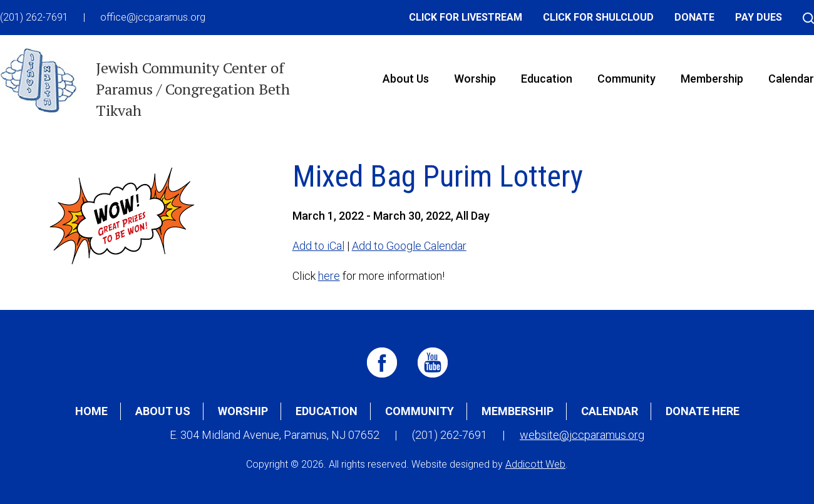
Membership (712, 79)
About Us (406, 79)
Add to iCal (318, 246)
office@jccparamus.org (153, 17)
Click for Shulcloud (598, 17)
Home (91, 411)
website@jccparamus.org (582, 435)
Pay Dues (759, 17)
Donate (694, 17)
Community (626, 79)
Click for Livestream (466, 17)
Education (547, 79)
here (329, 276)
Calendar (610, 411)
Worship (475, 79)
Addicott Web (535, 464)
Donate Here (703, 411)
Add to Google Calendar (409, 246)
